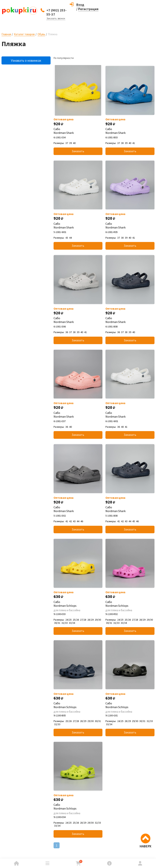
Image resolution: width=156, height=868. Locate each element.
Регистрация (88, 9)
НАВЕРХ (145, 846)
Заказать (78, 151)
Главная (6, 34)
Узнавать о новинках (26, 60)
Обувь (41, 34)
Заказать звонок (56, 18)
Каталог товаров (24, 34)
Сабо (78, 131)
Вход (80, 5)
